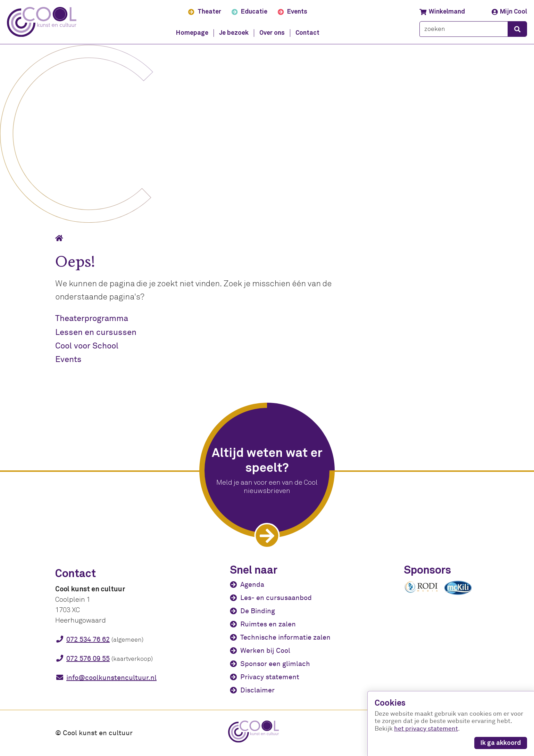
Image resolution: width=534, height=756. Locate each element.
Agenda (252, 585)
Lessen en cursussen (96, 332)
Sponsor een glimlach (275, 664)
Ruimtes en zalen (268, 624)
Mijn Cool (509, 12)
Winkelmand (442, 12)
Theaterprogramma (92, 318)
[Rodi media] (421, 592)
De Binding (258, 611)
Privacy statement (270, 677)
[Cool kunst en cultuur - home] (42, 22)
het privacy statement (426, 729)
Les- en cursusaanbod (276, 598)
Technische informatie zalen (285, 637)
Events (68, 359)
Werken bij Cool (265, 651)
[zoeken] (464, 29)
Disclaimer (257, 690)
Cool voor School (87, 346)
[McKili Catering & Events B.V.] (461, 595)
